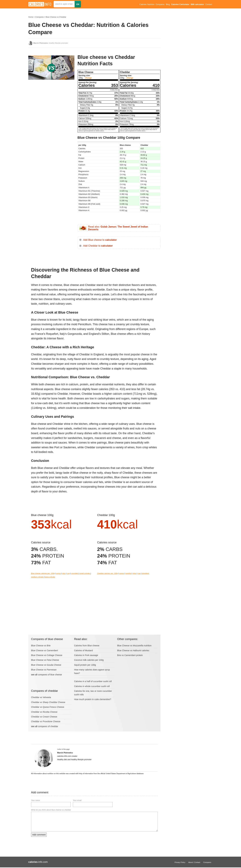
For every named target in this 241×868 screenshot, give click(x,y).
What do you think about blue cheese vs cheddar (51, 810)
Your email (77, 800)
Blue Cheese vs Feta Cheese (45, 660)
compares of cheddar (48, 726)
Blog (168, 4)
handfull (128, 573)
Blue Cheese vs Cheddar (56, 17)
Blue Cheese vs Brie (41, 646)
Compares (160, 4)
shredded (145, 573)
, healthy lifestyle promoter (51, 43)
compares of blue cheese (50, 675)
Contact (209, 4)
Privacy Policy (180, 862)
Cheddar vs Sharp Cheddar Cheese (48, 702)
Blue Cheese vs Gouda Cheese (46, 665)
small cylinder (85, 573)
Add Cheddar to (98, 246)
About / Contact (194, 862)
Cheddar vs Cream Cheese (44, 717)
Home (31, 17)
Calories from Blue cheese (87, 646)
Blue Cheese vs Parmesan (44, 670)
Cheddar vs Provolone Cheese (46, 721)
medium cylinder (38, 577)
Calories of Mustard (83, 650)
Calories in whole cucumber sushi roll (92, 686)
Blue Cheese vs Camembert (44, 650)
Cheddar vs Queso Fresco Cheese (48, 707)
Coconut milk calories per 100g (89, 660)
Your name (36, 800)
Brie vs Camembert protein (130, 655)
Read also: (118, 228)
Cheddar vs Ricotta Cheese (44, 712)
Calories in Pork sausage (86, 655)
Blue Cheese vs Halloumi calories (133, 650)
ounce (58, 573)
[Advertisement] (51, 113)
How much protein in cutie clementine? (93, 699)
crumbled (75, 573)
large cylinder (50, 577)
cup (68, 573)
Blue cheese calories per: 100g (43, 573)
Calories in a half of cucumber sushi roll (93, 681)
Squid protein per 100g (85, 665)
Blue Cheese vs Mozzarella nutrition (134, 646)
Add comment (39, 835)
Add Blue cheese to (100, 240)
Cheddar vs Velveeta (41, 697)
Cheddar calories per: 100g (108, 573)
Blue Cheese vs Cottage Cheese (47, 655)
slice (64, 573)
